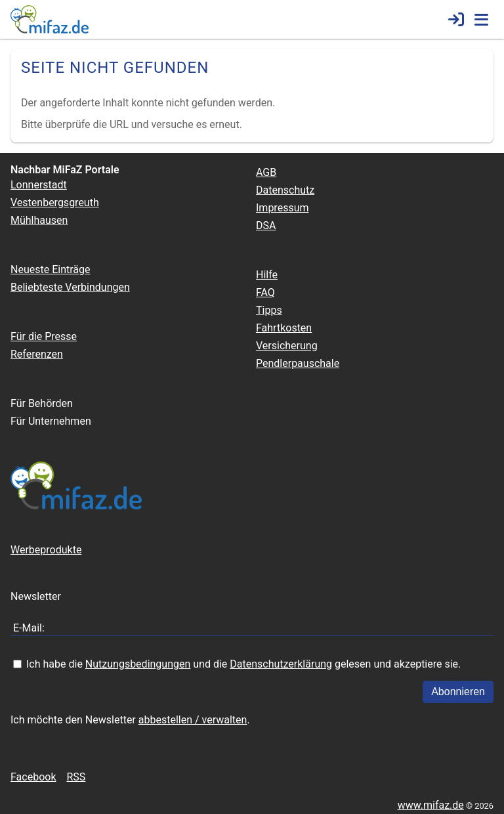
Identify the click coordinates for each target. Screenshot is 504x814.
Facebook (33, 777)
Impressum (283, 208)
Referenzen (37, 354)
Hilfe (267, 275)
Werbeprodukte (46, 550)
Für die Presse (44, 336)
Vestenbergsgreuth (55, 203)
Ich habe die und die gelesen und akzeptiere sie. (243, 664)
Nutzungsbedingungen (138, 664)
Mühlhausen (39, 220)
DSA (266, 225)
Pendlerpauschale (298, 363)
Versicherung (287, 346)
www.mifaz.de (431, 805)
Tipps (269, 310)
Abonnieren (458, 692)
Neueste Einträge (50, 269)
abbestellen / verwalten (193, 720)
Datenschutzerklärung (281, 664)
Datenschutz (285, 190)
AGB (266, 172)
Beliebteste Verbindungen (70, 287)
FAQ (265, 292)
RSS (76, 777)
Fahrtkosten (284, 328)
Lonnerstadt (39, 185)
